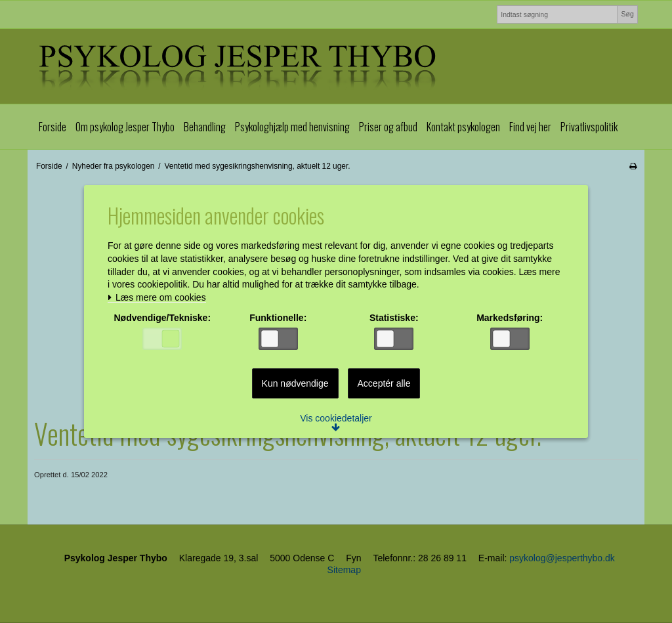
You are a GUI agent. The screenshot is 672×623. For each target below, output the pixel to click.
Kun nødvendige (295, 384)
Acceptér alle (384, 384)
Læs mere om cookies (158, 298)
